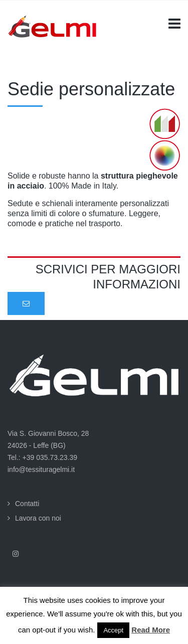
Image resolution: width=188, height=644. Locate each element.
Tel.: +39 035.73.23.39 (42, 457)
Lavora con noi (38, 518)
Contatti (27, 504)
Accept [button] (113, 630)
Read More (151, 630)
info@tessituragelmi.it (41, 469)
